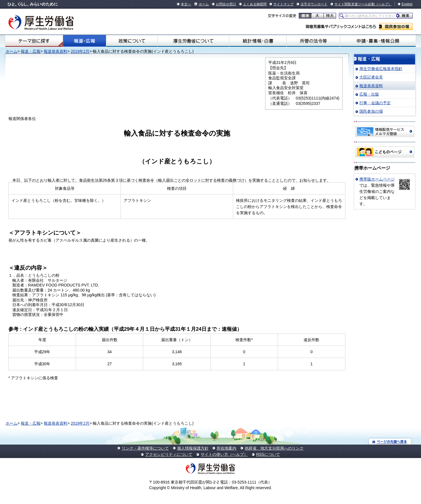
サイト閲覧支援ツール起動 (355, 4)
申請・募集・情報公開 (378, 41)
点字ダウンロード (314, 4)
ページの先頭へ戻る (390, 441)
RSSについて (268, 454)
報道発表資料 (55, 51)
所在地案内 (226, 448)
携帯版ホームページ (377, 179)
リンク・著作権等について (145, 448)
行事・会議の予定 (375, 103)
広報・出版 (369, 94)
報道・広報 (85, 41)
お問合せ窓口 (226, 4)
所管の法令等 (313, 41)
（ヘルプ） (383, 4)
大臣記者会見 (371, 77)
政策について (132, 41)
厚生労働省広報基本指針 (381, 69)
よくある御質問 (255, 4)
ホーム (204, 4)
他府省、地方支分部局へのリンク (274, 448)
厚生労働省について (193, 41)
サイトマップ (283, 4)
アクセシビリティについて (169, 454)
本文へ (186, 4)
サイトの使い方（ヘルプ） (224, 454)
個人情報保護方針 (193, 448)
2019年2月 (80, 51)
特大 (330, 16)
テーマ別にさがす (34, 41)
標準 (305, 16)
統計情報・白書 (258, 41)
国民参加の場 (396, 26)
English (407, 4)
